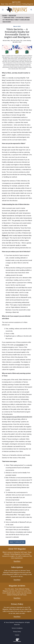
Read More (17, 561)
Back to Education (17, 542)
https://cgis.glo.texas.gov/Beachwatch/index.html (17, 417)
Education (12, 15)
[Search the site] (31, 10)
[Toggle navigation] (3, 10)
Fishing (4, 15)
